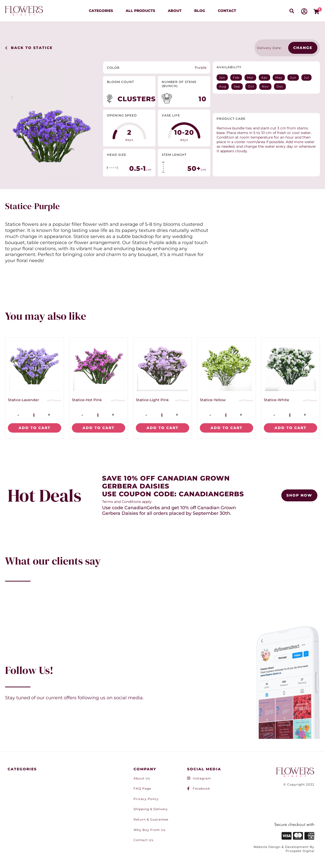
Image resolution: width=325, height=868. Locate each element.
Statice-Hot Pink (87, 400)
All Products (140, 11)
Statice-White (277, 400)
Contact (227, 11)
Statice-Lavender (23, 400)
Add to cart (35, 428)
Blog (200, 11)
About (175, 11)
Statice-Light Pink (152, 400)
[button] (292, 11)
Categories (101, 11)
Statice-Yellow (213, 400)
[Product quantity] (34, 415)
